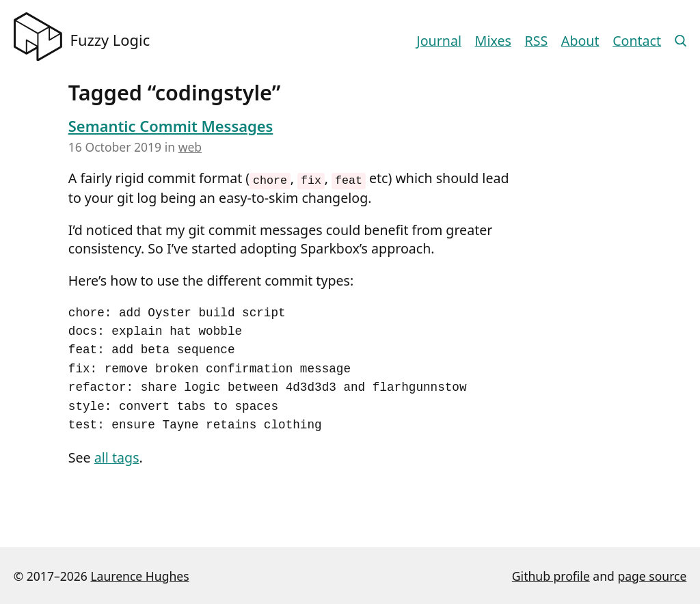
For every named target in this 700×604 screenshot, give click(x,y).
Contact (637, 41)
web (190, 147)
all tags (117, 457)
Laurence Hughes (139, 575)
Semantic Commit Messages (171, 126)
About (580, 41)
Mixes (493, 41)
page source (652, 575)
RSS (537, 41)
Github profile (551, 575)
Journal (439, 41)
